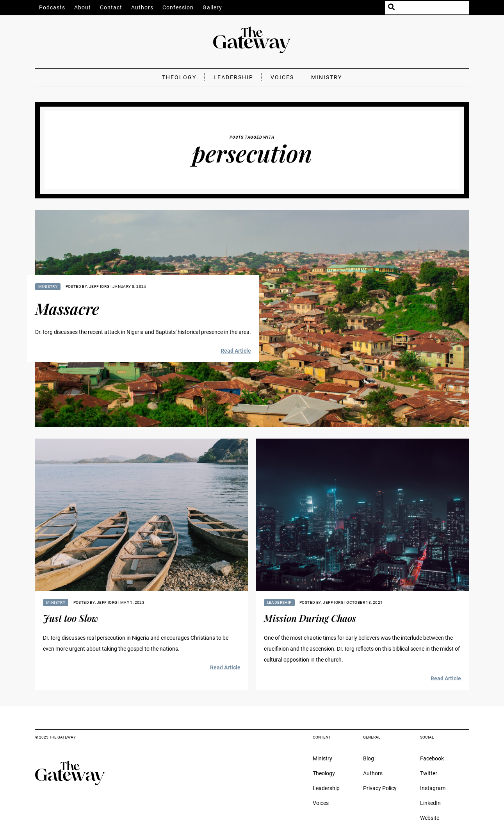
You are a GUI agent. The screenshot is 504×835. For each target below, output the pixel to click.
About (83, 7)
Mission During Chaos (310, 618)
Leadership (233, 77)
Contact (111, 7)
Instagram (433, 788)
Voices (282, 77)
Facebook (432, 758)
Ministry (327, 77)
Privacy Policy (380, 788)
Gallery (212, 7)
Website (430, 818)
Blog (369, 758)
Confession (178, 7)
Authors (142, 7)
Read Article (236, 351)
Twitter (429, 773)
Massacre (67, 308)
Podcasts (52, 7)
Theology (179, 77)
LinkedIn (430, 803)
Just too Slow (70, 618)
